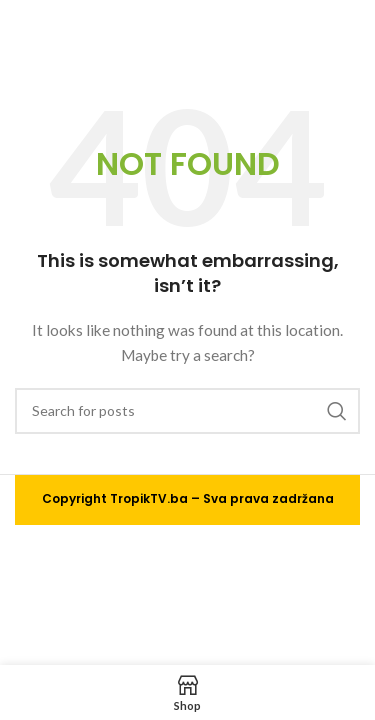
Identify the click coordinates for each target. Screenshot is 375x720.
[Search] (187, 411)
